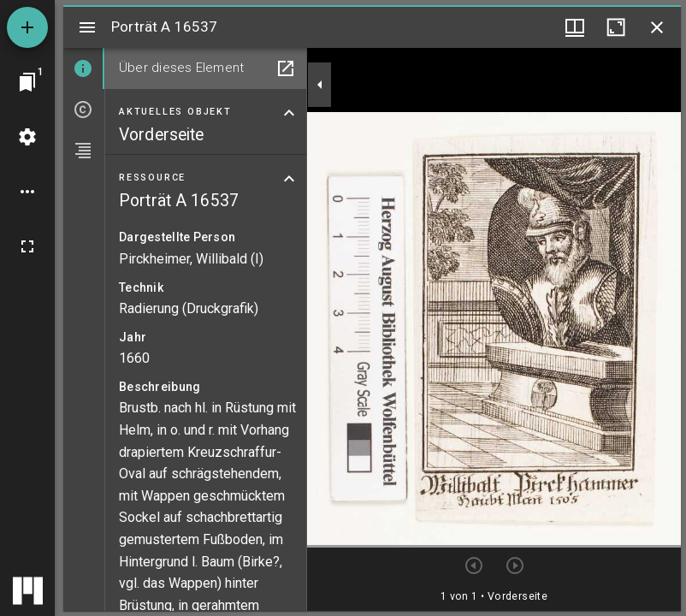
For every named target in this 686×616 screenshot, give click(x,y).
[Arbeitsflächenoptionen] (27, 192)
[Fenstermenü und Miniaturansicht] (575, 27)
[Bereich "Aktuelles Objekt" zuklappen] (289, 113)
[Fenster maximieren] (616, 27)
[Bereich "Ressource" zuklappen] (289, 179)
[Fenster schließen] (657, 27)
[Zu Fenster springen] (27, 82)
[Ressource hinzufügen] (27, 27)
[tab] (84, 68)
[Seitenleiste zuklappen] (320, 85)
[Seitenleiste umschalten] (87, 27)
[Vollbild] (27, 246)
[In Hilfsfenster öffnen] (286, 68)
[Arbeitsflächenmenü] (27, 137)
